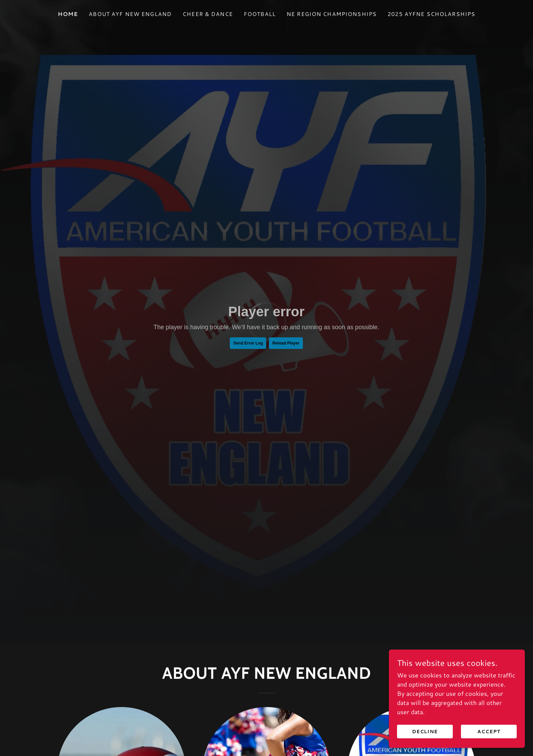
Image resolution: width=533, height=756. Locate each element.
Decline (425, 732)
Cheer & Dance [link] (208, 14)
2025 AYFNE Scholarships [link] (431, 14)
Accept (489, 732)
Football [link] (260, 14)
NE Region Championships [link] (332, 14)
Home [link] (68, 14)
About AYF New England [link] (130, 14)
